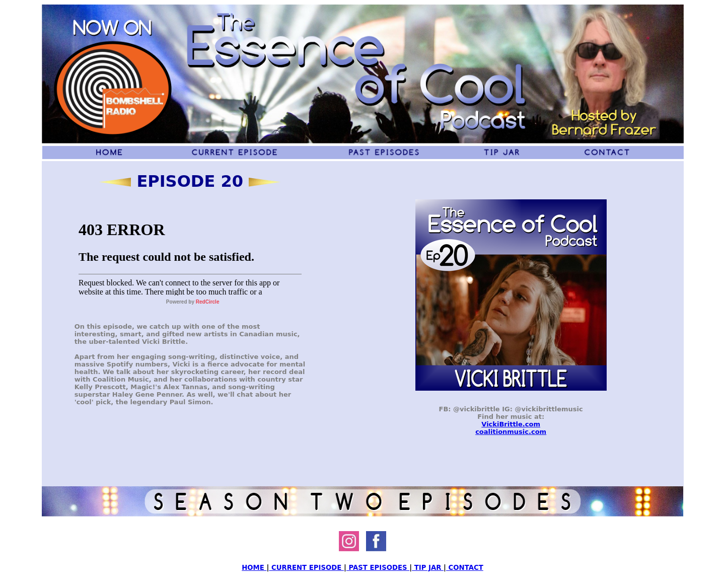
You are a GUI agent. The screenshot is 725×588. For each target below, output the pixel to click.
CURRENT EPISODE (306, 568)
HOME (254, 568)
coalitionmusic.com (511, 432)
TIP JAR (428, 568)
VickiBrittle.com (511, 424)
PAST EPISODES (378, 568)
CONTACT (465, 568)
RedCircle (208, 302)
